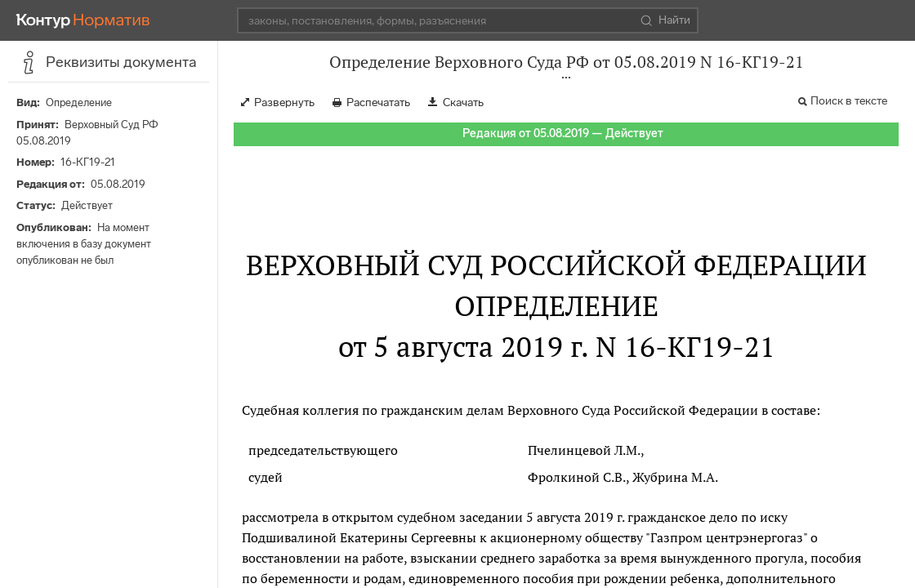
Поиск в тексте (849, 101)
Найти (665, 20)
